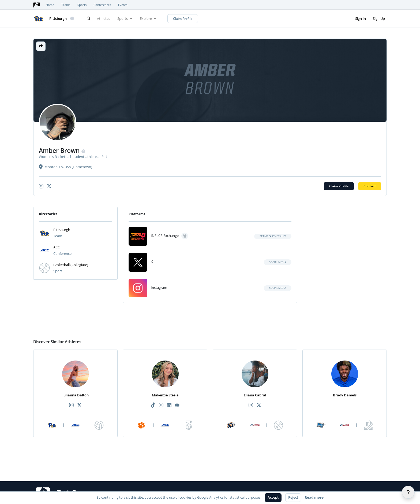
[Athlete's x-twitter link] (49, 186)
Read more (314, 497)
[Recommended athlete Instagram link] (71, 405)
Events (123, 5)
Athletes (104, 18)
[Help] (408, 492)
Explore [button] (148, 18)
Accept (273, 497)
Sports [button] (125, 18)
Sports (82, 5)
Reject (293, 497)
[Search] (88, 19)
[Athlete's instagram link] (41, 186)
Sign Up (379, 18)
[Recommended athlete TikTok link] (153, 405)
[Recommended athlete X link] (80, 405)
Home (50, 5)
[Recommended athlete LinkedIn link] (169, 405)
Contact (370, 186)
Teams (66, 5)
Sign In (361, 18)
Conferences (102, 5)
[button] (41, 46)
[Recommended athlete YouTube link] (177, 405)
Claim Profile (183, 19)
